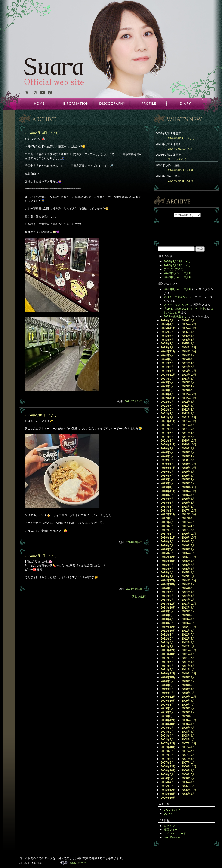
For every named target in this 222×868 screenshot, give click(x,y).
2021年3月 (167, 437)
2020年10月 (189, 445)
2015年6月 (167, 569)
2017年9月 (167, 518)
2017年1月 (167, 534)
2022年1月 (167, 417)
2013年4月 (167, 619)
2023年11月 (168, 375)
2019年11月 (168, 468)
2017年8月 (188, 518)
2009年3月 (188, 712)
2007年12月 (168, 743)
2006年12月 (168, 767)
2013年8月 (167, 611)
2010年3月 (188, 689)
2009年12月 (168, 697)
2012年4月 (167, 643)
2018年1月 (167, 511)
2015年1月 (188, 576)
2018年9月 (167, 495)
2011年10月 (168, 654)
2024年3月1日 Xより (41, 556)
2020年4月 (188, 456)
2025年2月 (188, 344)
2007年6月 (167, 755)
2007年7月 (188, 751)
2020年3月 (167, 460)
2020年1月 (167, 464)
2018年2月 (188, 507)
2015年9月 (188, 561)
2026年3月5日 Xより (181, 170)
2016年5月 (188, 545)
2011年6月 (167, 662)
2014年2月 (167, 600)
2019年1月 (167, 487)
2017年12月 (189, 511)
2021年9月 (167, 425)
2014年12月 (168, 580)
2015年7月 (188, 565)
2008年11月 (189, 720)
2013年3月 (188, 619)
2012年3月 (188, 643)
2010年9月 (188, 677)
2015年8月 (167, 565)
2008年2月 (167, 740)
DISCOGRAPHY (111, 104)
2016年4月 (167, 549)
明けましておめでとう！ (179, 297)
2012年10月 (168, 631)
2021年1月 (167, 441)
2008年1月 (188, 740)
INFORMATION (75, 104)
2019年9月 (167, 472)
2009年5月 (188, 708)
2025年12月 (189, 324)
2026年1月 (167, 324)
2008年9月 (188, 724)
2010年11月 (189, 673)
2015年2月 (167, 576)
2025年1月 (167, 347)
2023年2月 (188, 390)
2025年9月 (167, 332)
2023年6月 (188, 382)
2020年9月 (167, 448)
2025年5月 (167, 340)
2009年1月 (188, 716)
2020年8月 (188, 448)
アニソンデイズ (177, 159)
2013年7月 (188, 611)
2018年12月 (189, 487)
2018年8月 (188, 495)
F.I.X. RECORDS (64, 863)
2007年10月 (168, 747)
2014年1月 (188, 600)
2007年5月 (188, 755)
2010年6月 (167, 685)
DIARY (185, 104)
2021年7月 (167, 429)
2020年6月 (188, 452)
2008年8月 (167, 728)
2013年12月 (168, 604)
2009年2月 (167, 716)
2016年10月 (189, 538)
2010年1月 (188, 693)
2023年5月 (167, 386)
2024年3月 (167, 367)
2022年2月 (188, 414)
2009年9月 (188, 701)
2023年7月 (167, 382)
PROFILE (148, 104)
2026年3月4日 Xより (181, 181)
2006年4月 (167, 782)
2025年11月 (168, 328)
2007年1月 (188, 763)
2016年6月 (167, 545)
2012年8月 (167, 635)
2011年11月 (189, 650)
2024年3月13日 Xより (42, 133)
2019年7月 (167, 476)
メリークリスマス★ (176, 305)
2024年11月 (168, 351)
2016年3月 (188, 549)
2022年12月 (189, 394)
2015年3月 (188, 573)
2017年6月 (188, 522)
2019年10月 (189, 468)
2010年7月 (188, 681)
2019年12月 (189, 464)
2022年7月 (167, 406)
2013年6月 (167, 615)
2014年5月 (188, 592)
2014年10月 (168, 584)
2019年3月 (167, 483)
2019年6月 (188, 476)
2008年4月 (167, 736)
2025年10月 (189, 328)
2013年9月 (188, 608)
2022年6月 (188, 406)
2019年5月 (167, 479)
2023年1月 (167, 394)
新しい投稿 (140, 597)
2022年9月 (167, 402)
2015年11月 (189, 557)
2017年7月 (167, 522)
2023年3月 (167, 390)
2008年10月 (168, 724)
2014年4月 (167, 596)
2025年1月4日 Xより (178, 289)
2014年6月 (167, 592)
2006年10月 (168, 771)
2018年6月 (188, 499)
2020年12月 (189, 441)
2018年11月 (168, 491)
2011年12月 (168, 650)
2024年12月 (189, 347)
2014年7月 (188, 588)
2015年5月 (188, 569)
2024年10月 (189, 351)
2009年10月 (168, 701)
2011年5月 (188, 662)
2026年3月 (167, 320)
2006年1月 (188, 786)
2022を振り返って (175, 317)
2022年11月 (168, 398)
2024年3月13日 (134, 401)
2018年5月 (167, 503)
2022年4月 (188, 410)
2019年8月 (188, 472)
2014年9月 (188, 584)
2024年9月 (167, 355)
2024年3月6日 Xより (41, 415)
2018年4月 (188, 503)
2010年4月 (167, 689)
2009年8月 (167, 705)
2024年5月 (167, 363)
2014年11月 (189, 580)
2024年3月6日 (134, 542)
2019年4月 (188, 479)
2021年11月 (168, 421)
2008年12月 (168, 720)
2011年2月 (167, 670)
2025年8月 (188, 332)
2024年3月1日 (134, 589)
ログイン (169, 826)
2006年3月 (188, 782)
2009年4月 (167, 712)
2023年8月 (188, 379)
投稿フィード (172, 830)
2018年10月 (189, 491)
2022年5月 (167, 410)
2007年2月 (167, 763)
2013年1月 (188, 623)
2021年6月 (188, 429)
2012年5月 (188, 639)
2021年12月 (189, 417)
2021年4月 (188, 433)
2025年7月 (167, 336)
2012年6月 (167, 639)
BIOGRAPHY (172, 810)
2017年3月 (167, 530)
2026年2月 (188, 320)
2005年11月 (189, 790)
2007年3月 (188, 759)
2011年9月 (188, 654)
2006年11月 (189, 767)
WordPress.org (173, 838)
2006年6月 (167, 778)
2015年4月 (167, 573)
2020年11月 (168, 445)
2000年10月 (168, 798)
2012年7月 (188, 635)
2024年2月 (188, 367)
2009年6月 (167, 708)
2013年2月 (167, 623)
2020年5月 (167, 456)
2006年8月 (167, 774)
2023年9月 (167, 379)
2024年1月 (167, 371)
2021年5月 (167, 433)
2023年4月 (188, 386)
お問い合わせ (78, 863)
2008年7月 (188, 728)
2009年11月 (189, 697)
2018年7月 (167, 499)
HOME (38, 104)
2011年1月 (188, 670)
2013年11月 (189, 604)
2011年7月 (188, 658)
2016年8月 (167, 542)
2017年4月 (188, 526)
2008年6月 (167, 732)
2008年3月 (188, 736)
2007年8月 (167, 751)
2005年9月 (188, 794)
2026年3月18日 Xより (181, 138)
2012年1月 (188, 646)
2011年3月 (188, 666)
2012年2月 (167, 646)
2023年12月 (189, 371)
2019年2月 (188, 483)
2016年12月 (189, 534)
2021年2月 (188, 437)
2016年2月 (167, 553)
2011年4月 (167, 666)
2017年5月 (167, 526)
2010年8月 (167, 681)
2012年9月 (188, 631)
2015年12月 (168, 557)
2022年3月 (167, 414)
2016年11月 (168, 538)
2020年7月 (167, 452)
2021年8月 (188, 425)
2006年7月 (188, 774)
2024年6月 (188, 359)
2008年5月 (188, 732)
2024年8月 (188, 355)
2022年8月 (188, 402)
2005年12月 (168, 790)
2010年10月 (168, 677)
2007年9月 (188, 747)
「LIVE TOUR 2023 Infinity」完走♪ (185, 309)
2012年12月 (168, 627)
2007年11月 (189, 743)
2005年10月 (168, 794)
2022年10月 (189, 398)
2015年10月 (168, 561)
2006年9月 (188, 771)
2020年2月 (188, 460)
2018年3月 (167, 507)
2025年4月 (188, 340)
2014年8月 (167, 588)
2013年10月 (168, 608)
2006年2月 (167, 786)
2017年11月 (168, 514)
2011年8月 (167, 658)
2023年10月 (189, 375)
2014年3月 (188, 596)
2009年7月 (188, 705)
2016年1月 (188, 553)
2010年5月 (188, 685)
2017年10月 (189, 514)
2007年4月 (167, 759)
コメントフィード (175, 834)
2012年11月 (189, 627)
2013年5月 (188, 615)
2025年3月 (167, 344)
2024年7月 (167, 359)
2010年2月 (167, 693)
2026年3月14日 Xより (181, 149)
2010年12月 (168, 673)
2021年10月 (189, 421)
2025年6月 (188, 336)
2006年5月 (188, 778)
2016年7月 (188, 542)
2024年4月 (188, 363)
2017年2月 (188, 530)
